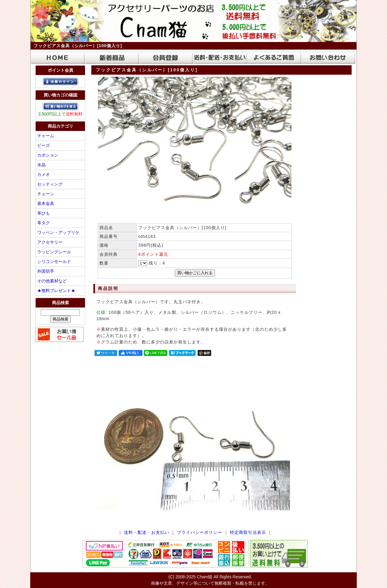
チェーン (46, 194)
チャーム (46, 136)
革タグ (44, 223)
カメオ (44, 174)
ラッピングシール (54, 252)
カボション (48, 155)
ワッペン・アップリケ (58, 232)
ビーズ (44, 145)
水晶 (41, 165)
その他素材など (52, 281)
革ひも (44, 213)
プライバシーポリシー (200, 532)
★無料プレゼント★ (56, 291)
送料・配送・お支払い (147, 532)
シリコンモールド (54, 262)
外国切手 (46, 271)
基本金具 (46, 203)
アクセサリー (50, 242)
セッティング (50, 184)
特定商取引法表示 (248, 532)
